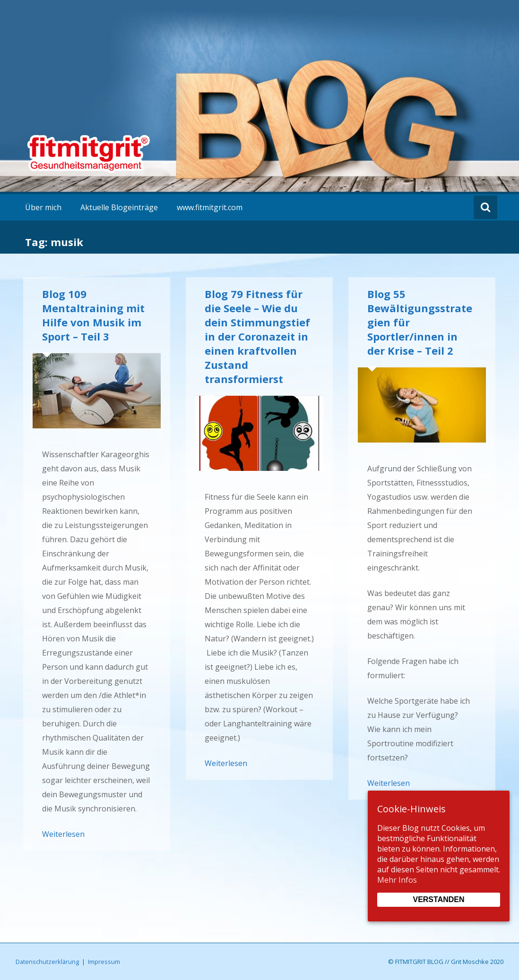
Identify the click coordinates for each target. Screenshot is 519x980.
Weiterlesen (63, 834)
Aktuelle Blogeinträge (119, 207)
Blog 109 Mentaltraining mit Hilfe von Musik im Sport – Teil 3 (93, 315)
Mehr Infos (397, 880)
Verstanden (438, 899)
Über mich (43, 207)
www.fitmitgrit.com (210, 207)
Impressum (104, 962)
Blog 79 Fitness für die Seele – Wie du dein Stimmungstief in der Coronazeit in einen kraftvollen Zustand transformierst (257, 336)
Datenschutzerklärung (47, 962)
